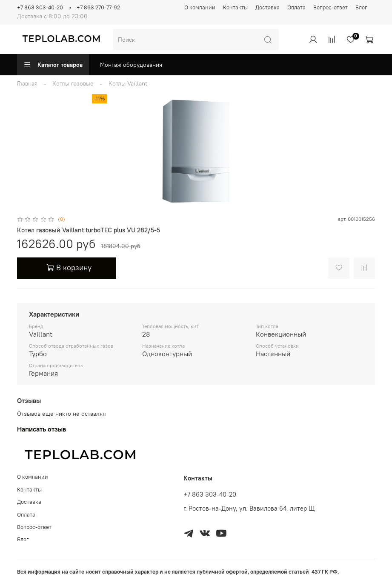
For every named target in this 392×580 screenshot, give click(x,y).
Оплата (296, 7)
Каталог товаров (53, 65)
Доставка (268, 7)
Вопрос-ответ (330, 7)
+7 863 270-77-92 (98, 7)
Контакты (235, 7)
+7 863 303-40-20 (40, 7)
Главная (27, 83)
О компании (200, 7)
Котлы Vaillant (128, 83)
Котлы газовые (73, 83)
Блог (361, 7)
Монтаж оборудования (131, 65)
